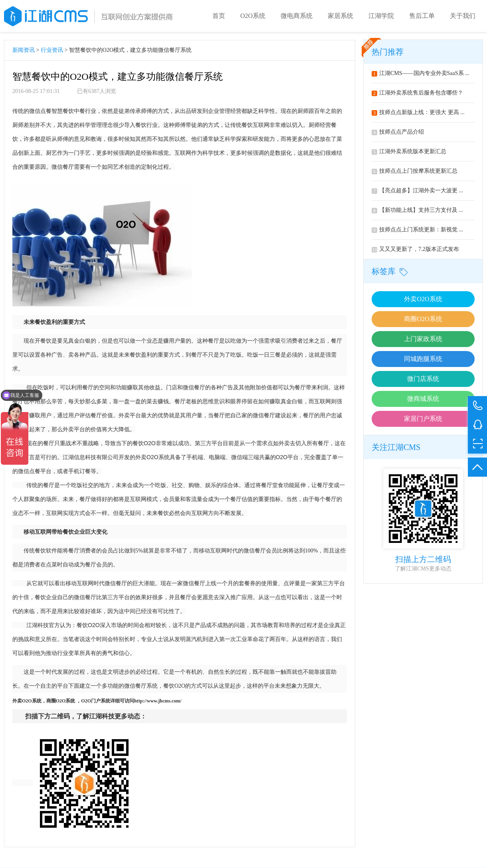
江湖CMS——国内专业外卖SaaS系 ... (421, 73)
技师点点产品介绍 (398, 132)
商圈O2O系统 (423, 319)
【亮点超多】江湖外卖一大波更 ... (417, 190)
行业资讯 (52, 50)
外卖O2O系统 (423, 299)
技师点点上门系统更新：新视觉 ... (417, 230)
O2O (27, 701)
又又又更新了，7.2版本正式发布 (415, 249)
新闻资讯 (24, 50)
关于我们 (463, 16)
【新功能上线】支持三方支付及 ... (417, 210)
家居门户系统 (423, 419)
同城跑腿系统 (423, 359)
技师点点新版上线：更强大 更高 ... (418, 112)
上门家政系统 (423, 339)
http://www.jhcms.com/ (158, 701)
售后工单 (422, 16)
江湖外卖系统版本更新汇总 (409, 151)
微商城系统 (423, 399)
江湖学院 (381, 16)
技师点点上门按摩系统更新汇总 (415, 171)
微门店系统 (423, 379)
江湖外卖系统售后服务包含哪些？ (417, 93)
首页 (219, 16)
